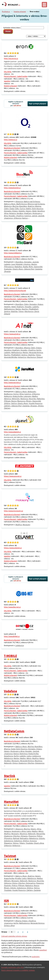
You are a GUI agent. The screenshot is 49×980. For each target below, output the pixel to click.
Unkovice (8, 845)
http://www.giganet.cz (12, 432)
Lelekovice (20, 645)
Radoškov (18, 267)
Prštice (39, 836)
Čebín (6, 209)
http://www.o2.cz (11, 140)
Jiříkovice (17, 218)
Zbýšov (41, 406)
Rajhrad (16, 838)
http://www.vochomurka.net (15, 290)
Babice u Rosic (10, 204)
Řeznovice (21, 401)
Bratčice (31, 206)
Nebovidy (8, 763)
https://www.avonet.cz (13, 476)
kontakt (4, 967)
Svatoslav (8, 269)
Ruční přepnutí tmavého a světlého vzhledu (18, 970)
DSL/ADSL (8, 72)
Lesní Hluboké (17, 264)
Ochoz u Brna (9, 926)
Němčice (7, 399)
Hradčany (28, 213)
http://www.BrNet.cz (12, 636)
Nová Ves (32, 399)
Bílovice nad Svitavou (36, 204)
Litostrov (27, 264)
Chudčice (20, 216)
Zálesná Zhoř (29, 269)
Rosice (14, 401)
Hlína (6, 213)
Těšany (22, 843)
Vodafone (10, 691)
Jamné (34, 216)
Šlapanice (8, 843)
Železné (7, 314)
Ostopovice (39, 763)
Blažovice (8, 206)
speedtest (43, 950)
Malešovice (8, 758)
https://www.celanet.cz (13, 548)
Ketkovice (8, 396)
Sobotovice (8, 841)
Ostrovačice (30, 883)
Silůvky (42, 838)
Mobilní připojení (10, 86)
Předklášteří (33, 309)
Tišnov (21, 311)
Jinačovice (8, 218)
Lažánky (7, 264)
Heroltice (41, 211)
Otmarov (24, 836)
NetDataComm (14, 731)
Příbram (7, 401)
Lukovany (27, 396)
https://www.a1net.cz (12, 334)
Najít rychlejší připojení (38, 104)
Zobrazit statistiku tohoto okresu (14, 936)
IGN (6, 901)
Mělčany (7, 881)
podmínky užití (14, 967)
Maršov (34, 264)
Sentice (7, 311)
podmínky (36, 957)
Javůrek (41, 216)
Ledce (29, 756)
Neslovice (24, 399)
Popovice (32, 836)
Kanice (25, 218)
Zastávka (38, 269)
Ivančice (28, 216)
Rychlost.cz (6, 12)
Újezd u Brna (39, 843)
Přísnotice (8, 838)
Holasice (12, 213)
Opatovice (22, 763)
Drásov (15, 211)
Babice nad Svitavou (32, 202)
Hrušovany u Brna (17, 751)
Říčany (29, 401)
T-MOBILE (10, 656)
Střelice (7, 403)
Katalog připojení (20, 12)
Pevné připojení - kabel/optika (16, 76)
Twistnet (10, 856)
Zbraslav (7, 271)
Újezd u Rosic (18, 269)
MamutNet (11, 802)
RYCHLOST (14, 5)
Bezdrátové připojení (12, 148)
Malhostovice (9, 309)
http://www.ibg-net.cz (12, 607)
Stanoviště (38, 267)
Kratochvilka (18, 396)
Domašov (8, 211)
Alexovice (19, 202)
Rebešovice (34, 838)
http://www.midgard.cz (13, 253)
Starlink (10, 776)
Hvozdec (12, 216)
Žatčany (7, 408)
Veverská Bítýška (10, 357)
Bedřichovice (21, 204)
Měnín (29, 758)
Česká (12, 209)
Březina (38, 206)
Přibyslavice (9, 267)
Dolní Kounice (37, 209)
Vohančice (22, 357)
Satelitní (7, 81)
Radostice (29, 886)
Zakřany (7, 406)
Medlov (35, 396)
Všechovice (29, 311)
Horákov (20, 213)
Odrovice (8, 883)
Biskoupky (32, 392)
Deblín (28, 209)
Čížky (17, 209)
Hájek (34, 211)
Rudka (25, 267)
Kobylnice (23, 754)
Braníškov (23, 206)
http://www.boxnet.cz (12, 188)
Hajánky (22, 211)
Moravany (26, 525)
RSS (22, 967)
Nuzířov (25, 309)
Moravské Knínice (36, 352)
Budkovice (8, 394)
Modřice (18, 525)
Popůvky (7, 886)
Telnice (15, 843)
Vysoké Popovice (35, 403)
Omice (15, 763)
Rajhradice (24, 838)
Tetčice (14, 403)
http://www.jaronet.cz (12, 382)
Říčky (31, 267)
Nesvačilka (40, 834)
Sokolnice (18, 841)
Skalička (14, 311)
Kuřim (39, 350)
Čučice (22, 209)
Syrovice (33, 841)
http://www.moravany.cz (13, 511)
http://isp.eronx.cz (11, 58)
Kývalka (18, 878)
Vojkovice (16, 845)
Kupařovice (8, 756)
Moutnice (38, 761)
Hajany (28, 211)
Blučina (15, 206)
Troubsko (29, 843)
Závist (36, 311)
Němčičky (16, 399)
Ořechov (31, 763)
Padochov (41, 399)
